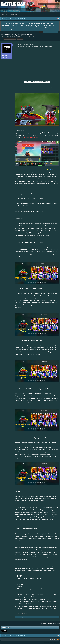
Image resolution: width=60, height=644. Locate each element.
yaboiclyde (20, 39)
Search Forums (6, 14)
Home (51, 639)
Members (12, 10)
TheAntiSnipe (25, 36)
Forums (4, 10)
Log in (57, 1)
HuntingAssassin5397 (24, 617)
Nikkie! (17, 617)
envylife (31, 617)
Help (47, 639)
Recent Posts (14, 14)
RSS (58, 639)
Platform (7, 4)
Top (55, 639)
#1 (58, 614)
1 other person (39, 617)
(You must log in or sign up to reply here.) (50, 623)
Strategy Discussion (12, 36)
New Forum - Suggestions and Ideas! (50, 32)
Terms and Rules (48, 642)
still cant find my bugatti (10, 39)
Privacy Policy (56, 642)
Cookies (41, 32)
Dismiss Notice (58, 23)
